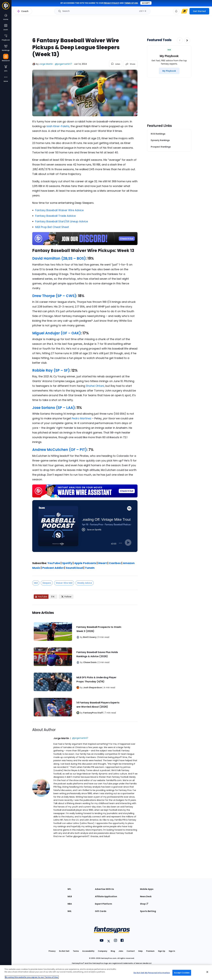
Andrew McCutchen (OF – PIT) (59, 450)
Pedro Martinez (81, 418)
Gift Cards (101, 911)
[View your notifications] (176, 11)
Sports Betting (148, 911)
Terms (76, 951)
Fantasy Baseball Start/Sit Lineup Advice (62, 221)
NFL (69, 889)
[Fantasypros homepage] (6, 7)
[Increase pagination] (187, 40)
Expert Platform (103, 904)
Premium (150, 951)
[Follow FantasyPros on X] (66, 597)
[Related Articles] (85, 663)
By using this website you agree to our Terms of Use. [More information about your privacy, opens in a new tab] (32, 977)
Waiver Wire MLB (64, 583)
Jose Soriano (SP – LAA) (54, 408)
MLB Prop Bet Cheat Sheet (52, 227)
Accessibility (88, 951)
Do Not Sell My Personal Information (152, 973)
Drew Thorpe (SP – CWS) (54, 296)
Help (140, 951)
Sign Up (162, 951)
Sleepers (47, 583)
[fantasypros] (85, 530)
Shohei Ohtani (95, 386)
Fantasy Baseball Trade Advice (55, 216)
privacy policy (111, 3)
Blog (113, 951)
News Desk (146, 896)
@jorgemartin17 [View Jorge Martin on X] (63, 64)
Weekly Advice (85, 583)
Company (103, 951)
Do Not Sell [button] (64, 951)
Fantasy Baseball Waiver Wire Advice (59, 210)
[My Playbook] (169, 71)
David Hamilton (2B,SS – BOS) (59, 258)
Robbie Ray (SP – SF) (51, 370)
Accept (146, 3)
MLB (36, 583)
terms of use (131, 3)
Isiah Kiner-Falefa (58, 126)
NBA (70, 904)
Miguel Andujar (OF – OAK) (57, 333)
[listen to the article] (116, 64)
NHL (70, 911)
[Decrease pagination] (180, 40)
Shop (144, 904)
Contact (131, 951)
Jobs (121, 951)
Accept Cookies (182, 973)
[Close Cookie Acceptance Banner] (207, 972)
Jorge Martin (46, 64)
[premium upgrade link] (184, 11)
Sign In (172, 951)
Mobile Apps (147, 889)
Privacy (52, 951)
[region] (106, 973)
